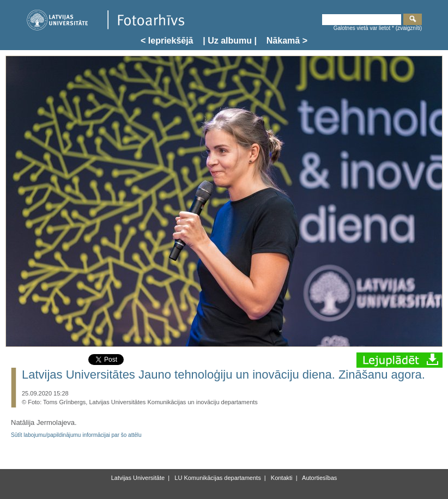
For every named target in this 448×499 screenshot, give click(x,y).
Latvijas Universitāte (138, 478)
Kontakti (281, 478)
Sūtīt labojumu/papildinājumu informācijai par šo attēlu (76, 435)
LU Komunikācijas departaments (217, 478)
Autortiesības (319, 478)
